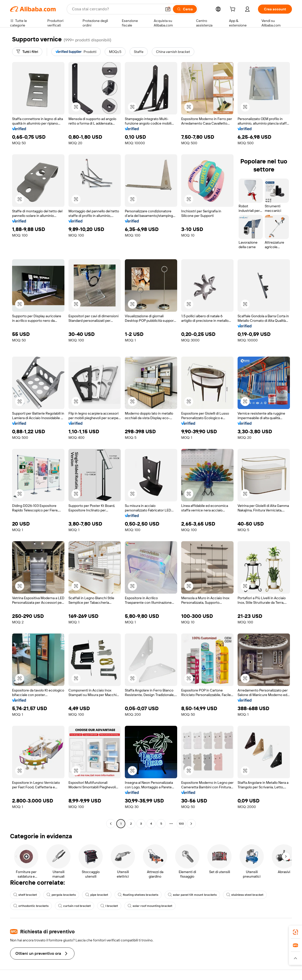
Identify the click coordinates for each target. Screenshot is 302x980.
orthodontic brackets (31, 906)
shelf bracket (25, 895)
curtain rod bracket (74, 906)
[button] (168, 9)
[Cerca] (185, 9)
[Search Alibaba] (116, 9)
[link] (295, 932)
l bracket (109, 906)
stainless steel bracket (245, 895)
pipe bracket (97, 895)
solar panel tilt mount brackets (192, 895)
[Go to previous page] (111, 824)
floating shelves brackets (138, 895)
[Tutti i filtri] (27, 52)
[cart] (234, 10)
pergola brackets (61, 895)
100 (181, 824)
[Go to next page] (191, 824)
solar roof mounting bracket (150, 906)
